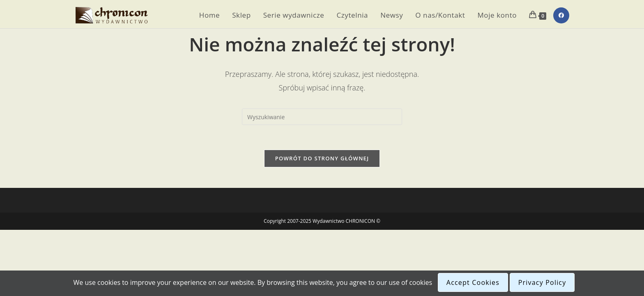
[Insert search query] (322, 117)
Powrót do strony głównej (322, 158)
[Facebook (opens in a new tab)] (561, 15)
